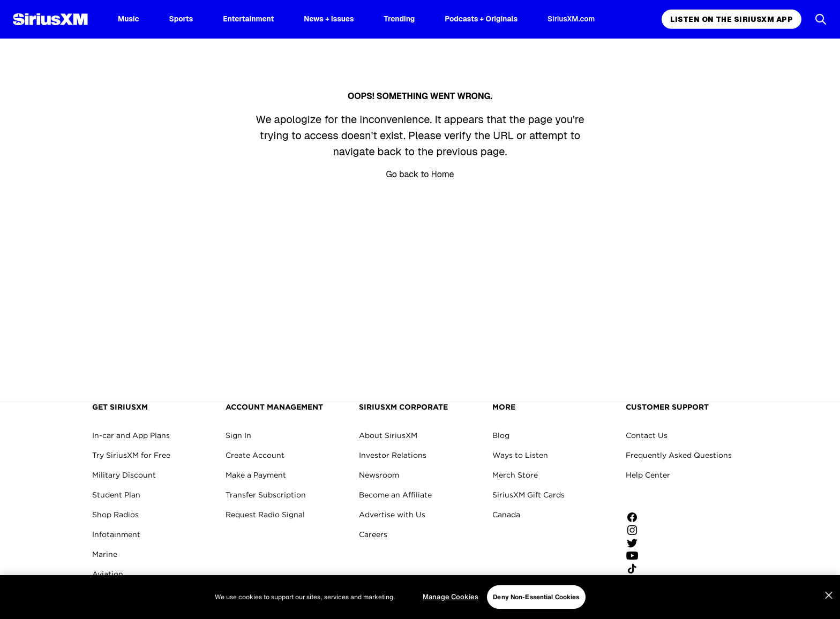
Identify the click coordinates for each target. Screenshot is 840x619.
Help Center (648, 475)
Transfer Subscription (266, 495)
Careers (373, 534)
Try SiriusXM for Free (131, 455)
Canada (506, 515)
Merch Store (515, 475)
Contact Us (647, 435)
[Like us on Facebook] (636, 517)
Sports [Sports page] (181, 19)
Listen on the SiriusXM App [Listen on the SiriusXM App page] (732, 19)
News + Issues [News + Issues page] (329, 19)
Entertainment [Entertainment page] (248, 19)
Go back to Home (420, 174)
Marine (105, 554)
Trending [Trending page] (400, 19)
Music (129, 19)
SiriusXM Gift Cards (528, 495)
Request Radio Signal (265, 515)
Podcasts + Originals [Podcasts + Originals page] (481, 19)
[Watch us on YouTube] (636, 556)
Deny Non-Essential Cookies (536, 597)
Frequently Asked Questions (679, 455)
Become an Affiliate (395, 495)
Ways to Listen (520, 455)
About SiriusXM (388, 435)
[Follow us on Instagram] (636, 530)
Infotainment (116, 534)
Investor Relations (393, 455)
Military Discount (124, 475)
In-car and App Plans (131, 435)
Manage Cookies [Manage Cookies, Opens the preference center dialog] (451, 597)
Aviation (108, 574)
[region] (420, 597)
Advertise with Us (392, 515)
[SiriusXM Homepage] (50, 19)
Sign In (238, 435)
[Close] (829, 595)
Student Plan (116, 495)
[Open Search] (821, 19)
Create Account (255, 455)
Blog (501, 435)
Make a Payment (256, 475)
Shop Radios (115, 515)
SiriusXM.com (571, 19)
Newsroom (379, 475)
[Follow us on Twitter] (636, 543)
